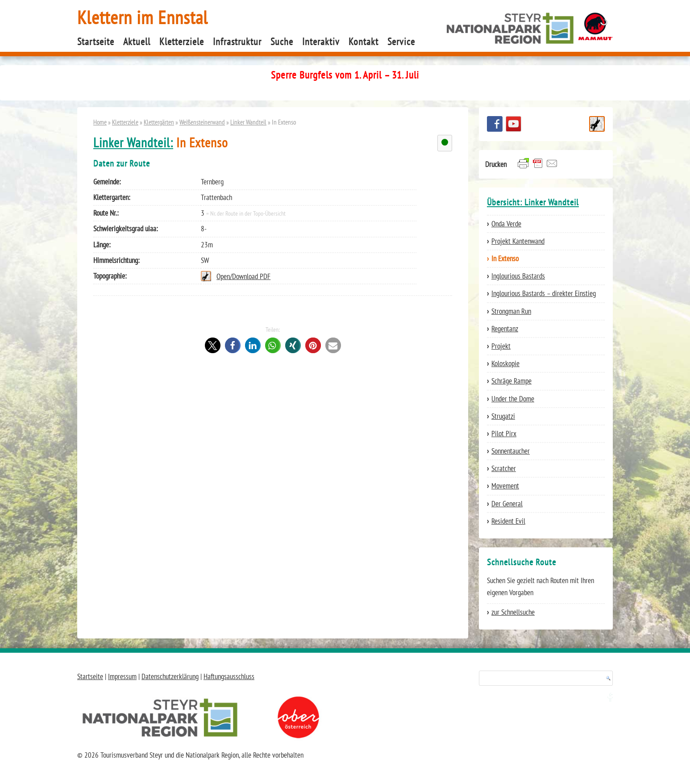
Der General (507, 504)
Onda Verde (506, 224)
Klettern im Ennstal (143, 17)
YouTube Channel (513, 124)
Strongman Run (511, 311)
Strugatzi (503, 416)
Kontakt (364, 42)
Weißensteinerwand (202, 122)
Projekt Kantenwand (518, 241)
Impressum (122, 676)
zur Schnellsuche (513, 612)
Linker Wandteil (248, 122)
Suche (282, 42)
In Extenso (505, 259)
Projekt (501, 346)
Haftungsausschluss (229, 676)
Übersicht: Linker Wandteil (533, 202)
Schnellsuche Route (597, 124)
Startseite (96, 42)
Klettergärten (159, 122)
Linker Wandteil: (133, 143)
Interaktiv (321, 42)
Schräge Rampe (511, 381)
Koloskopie (505, 363)
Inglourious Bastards (518, 276)
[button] (213, 345)
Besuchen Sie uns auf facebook (495, 124)
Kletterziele (182, 42)
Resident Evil (508, 521)
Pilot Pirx (504, 434)
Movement (505, 486)
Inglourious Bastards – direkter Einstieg (544, 293)
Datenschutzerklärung (170, 676)
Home (100, 122)
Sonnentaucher (511, 451)
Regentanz (505, 329)
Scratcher (504, 468)
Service (401, 42)
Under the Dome (513, 399)
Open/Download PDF (243, 276)
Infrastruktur (237, 42)
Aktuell (137, 42)
